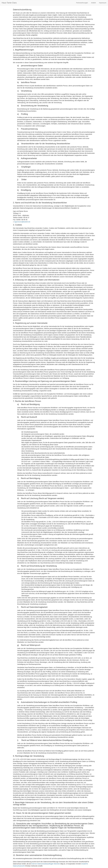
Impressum (103, 3)
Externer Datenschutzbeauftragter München (46, 864)
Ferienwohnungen (82, 3)
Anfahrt (94, 3)
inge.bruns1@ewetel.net (22, 222)
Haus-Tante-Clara (9, 3)
